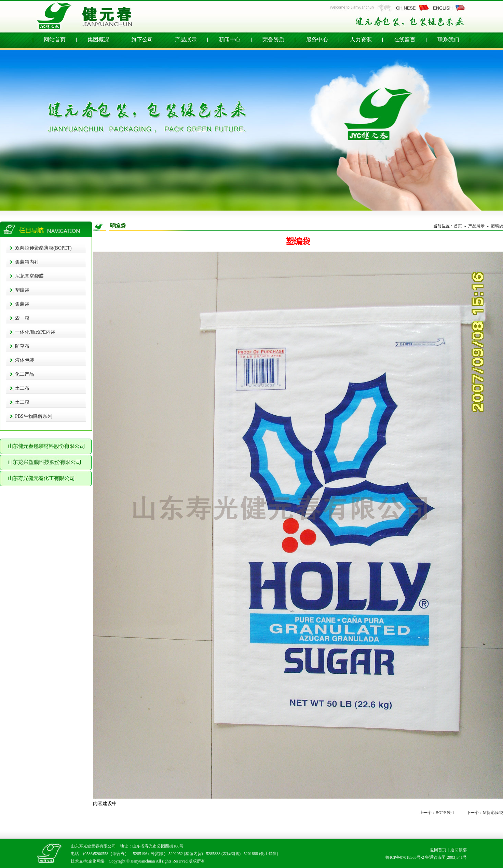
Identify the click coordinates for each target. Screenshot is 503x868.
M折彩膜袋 (493, 813)
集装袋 (22, 304)
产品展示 (186, 39)
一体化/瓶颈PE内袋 (35, 332)
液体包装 (25, 360)
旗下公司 (142, 39)
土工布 (22, 388)
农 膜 (22, 318)
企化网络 (96, 861)
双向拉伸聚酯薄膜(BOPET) (43, 248)
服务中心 (317, 39)
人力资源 (361, 39)
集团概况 (98, 39)
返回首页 (438, 850)
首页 (458, 226)
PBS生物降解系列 (34, 416)
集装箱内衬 (27, 262)
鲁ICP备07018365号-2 (405, 857)
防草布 (22, 346)
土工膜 (22, 402)
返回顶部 (459, 850)
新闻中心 (230, 39)
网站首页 (55, 39)
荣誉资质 (273, 39)
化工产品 (25, 374)
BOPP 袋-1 (445, 813)
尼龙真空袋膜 (29, 276)
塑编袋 (22, 290)
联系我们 (448, 39)
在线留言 (405, 39)
